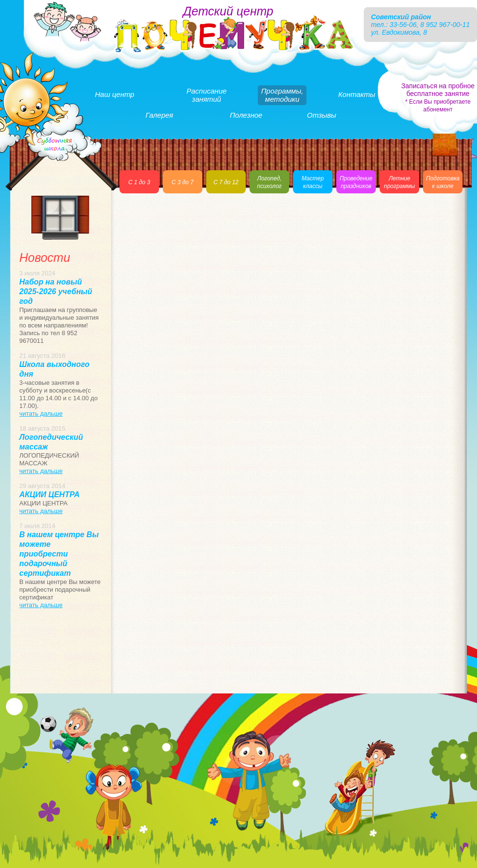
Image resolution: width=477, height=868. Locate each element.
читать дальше (41, 414)
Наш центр (115, 94)
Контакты (357, 94)
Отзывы (322, 115)
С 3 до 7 (182, 182)
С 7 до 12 (226, 182)
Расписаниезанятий (206, 95)
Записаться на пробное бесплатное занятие (438, 97)
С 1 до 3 (139, 182)
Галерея (159, 115)
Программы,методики (282, 95)
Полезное (246, 115)
